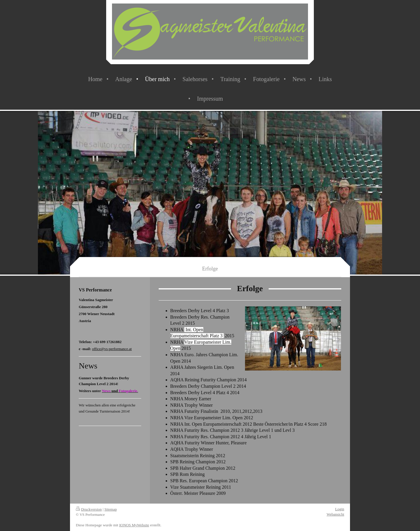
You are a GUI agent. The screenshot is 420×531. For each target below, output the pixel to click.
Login (340, 509)
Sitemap (111, 509)
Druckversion (89, 509)
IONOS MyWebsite (134, 525)
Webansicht (335, 514)
